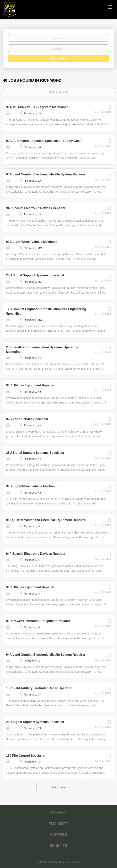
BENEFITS (58, 846)
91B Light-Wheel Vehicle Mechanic (32, 242)
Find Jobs (58, 58)
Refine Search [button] (58, 92)
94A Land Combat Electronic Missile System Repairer (46, 174)
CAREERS (58, 835)
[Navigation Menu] (110, 7)
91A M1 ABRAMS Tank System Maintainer (37, 107)
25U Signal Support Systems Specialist (35, 275)
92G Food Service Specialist (27, 419)
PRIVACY (59, 813)
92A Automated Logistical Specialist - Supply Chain (44, 141)
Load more (58, 787)
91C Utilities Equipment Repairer (30, 385)
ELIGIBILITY (58, 824)
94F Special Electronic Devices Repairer (36, 208)
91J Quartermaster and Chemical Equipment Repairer (46, 520)
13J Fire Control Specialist (26, 756)
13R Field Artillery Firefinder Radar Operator (39, 688)
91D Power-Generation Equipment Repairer (38, 621)
